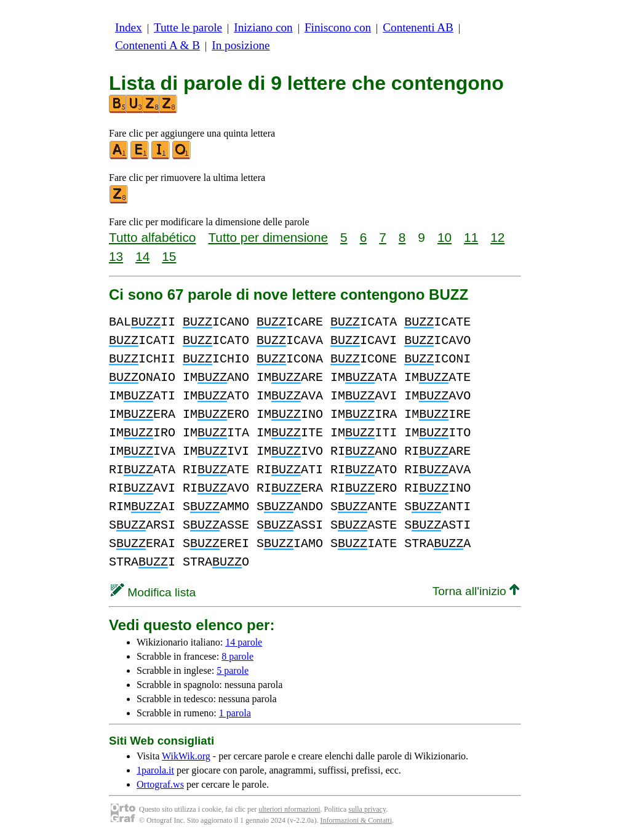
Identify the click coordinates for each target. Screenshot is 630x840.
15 (169, 256)
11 (471, 237)
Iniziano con (263, 27)
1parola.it (155, 770)
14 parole (244, 642)
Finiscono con (338, 27)
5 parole (233, 670)
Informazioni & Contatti (356, 820)
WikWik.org (186, 756)
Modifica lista (153, 592)
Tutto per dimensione (268, 237)
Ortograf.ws (160, 784)
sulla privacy (367, 809)
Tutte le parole (188, 27)
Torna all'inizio (476, 591)
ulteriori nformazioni (289, 809)
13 (116, 256)
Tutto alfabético (152, 237)
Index (129, 27)
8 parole (237, 656)
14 (142, 256)
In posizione (241, 45)
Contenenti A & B (157, 45)
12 (497, 237)
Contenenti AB (418, 27)
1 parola (235, 713)
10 (445, 237)
